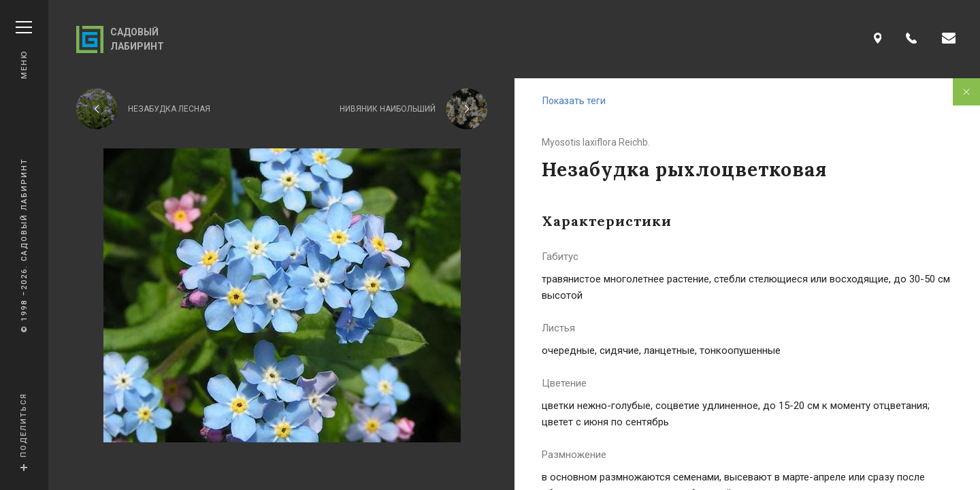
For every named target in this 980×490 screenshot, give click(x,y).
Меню (24, 50)
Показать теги (574, 101)
